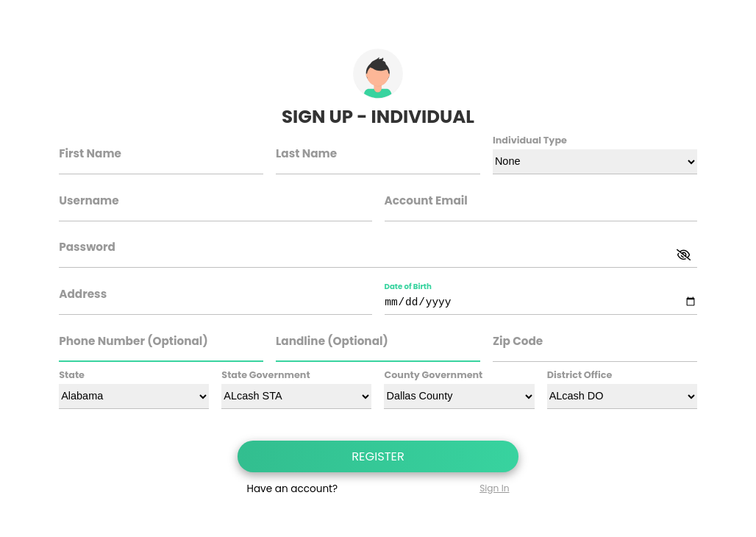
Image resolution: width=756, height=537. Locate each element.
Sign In (494, 488)
